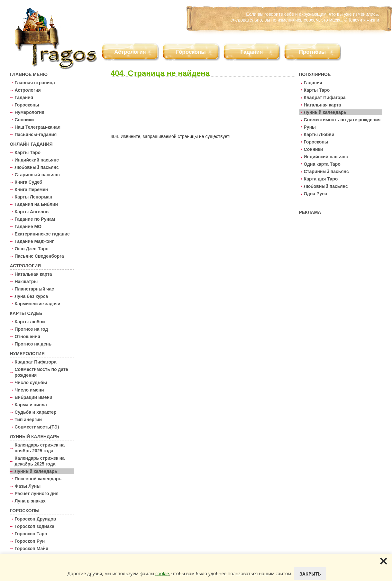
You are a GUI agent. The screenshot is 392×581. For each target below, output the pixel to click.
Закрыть (310, 574)
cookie (162, 573)
